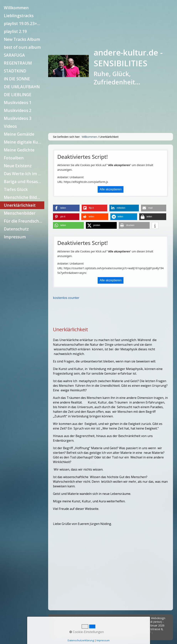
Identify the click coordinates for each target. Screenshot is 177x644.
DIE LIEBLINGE (18, 95)
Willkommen (16, 8)
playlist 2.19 (15, 31)
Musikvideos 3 (18, 118)
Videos (10, 126)
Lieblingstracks (19, 16)
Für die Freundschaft (24, 221)
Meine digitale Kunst (24, 142)
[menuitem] (22, 8)
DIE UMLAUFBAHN (22, 87)
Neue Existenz (18, 166)
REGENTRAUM (18, 63)
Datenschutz (16, 229)
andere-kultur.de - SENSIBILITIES (128, 58)
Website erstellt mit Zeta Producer (112, 636)
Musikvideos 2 (18, 110)
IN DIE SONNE (17, 79)
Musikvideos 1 (18, 103)
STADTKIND (15, 71)
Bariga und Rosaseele (24, 182)
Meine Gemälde (19, 134)
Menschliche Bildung (24, 197)
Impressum (15, 237)
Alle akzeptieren (111, 189)
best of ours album (22, 47)
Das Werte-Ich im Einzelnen (24, 174)
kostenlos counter (66, 298)
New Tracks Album (22, 39)
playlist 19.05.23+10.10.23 (24, 24)
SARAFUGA (14, 55)
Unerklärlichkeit (20, 205)
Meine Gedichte (19, 150)
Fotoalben (14, 158)
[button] (66, 208)
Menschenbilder (20, 213)
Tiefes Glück (16, 189)
